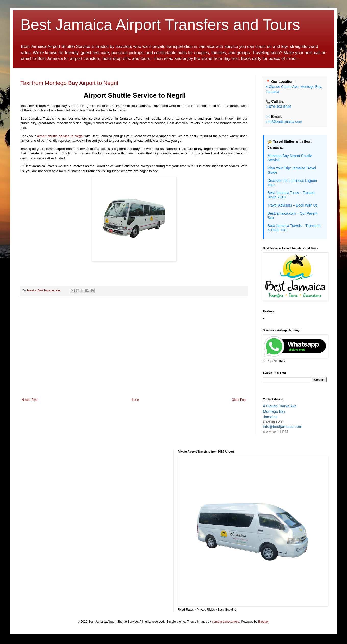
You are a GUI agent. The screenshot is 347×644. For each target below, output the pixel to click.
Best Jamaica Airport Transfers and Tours (160, 25)
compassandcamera (226, 622)
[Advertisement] (134, 356)
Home (135, 400)
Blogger (263, 622)
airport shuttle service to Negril (60, 136)
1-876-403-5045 (279, 107)
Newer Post (30, 400)
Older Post (239, 400)
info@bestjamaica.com (284, 122)
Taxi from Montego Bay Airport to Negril (69, 83)
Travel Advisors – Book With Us (293, 205)
